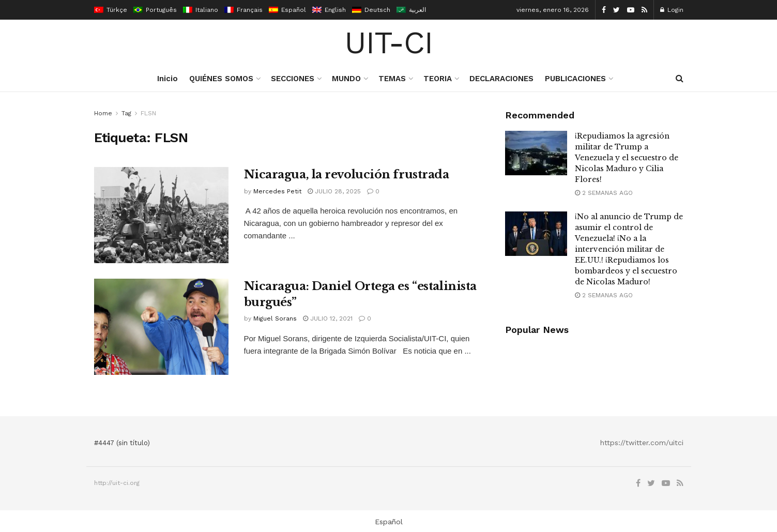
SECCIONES (293, 79)
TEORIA (438, 79)
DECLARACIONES (501, 79)
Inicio (167, 79)
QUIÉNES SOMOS (221, 79)
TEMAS (392, 79)
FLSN (148, 113)
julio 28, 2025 (334, 191)
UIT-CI (388, 43)
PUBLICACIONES (575, 79)
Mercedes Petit (277, 191)
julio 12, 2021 (328, 318)
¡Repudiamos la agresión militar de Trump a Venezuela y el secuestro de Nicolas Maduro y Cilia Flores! (627, 158)
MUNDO (346, 79)
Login (672, 10)
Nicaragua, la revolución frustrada (347, 174)
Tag (126, 113)
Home (103, 113)
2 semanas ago (604, 193)
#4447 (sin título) (122, 443)
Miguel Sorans (275, 318)
